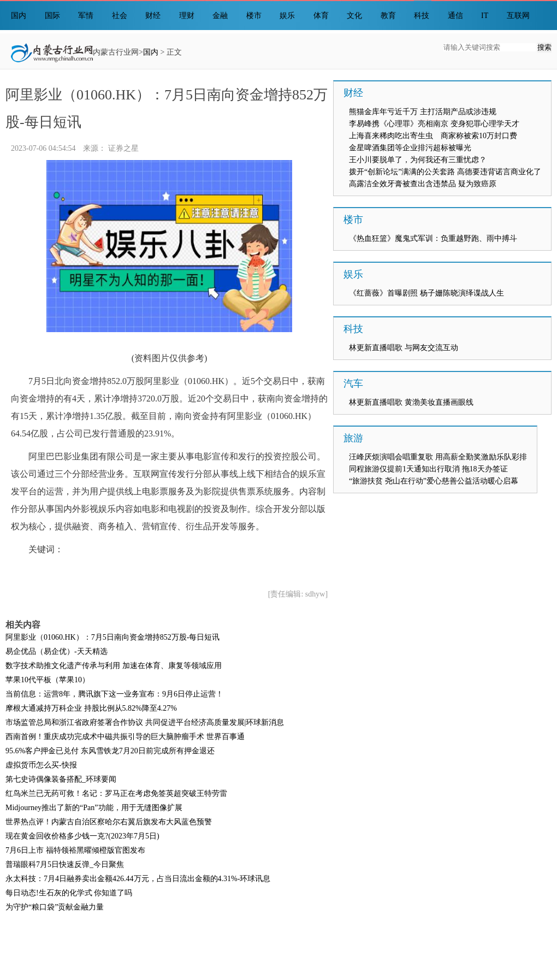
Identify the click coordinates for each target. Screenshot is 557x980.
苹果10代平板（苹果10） (48, 680)
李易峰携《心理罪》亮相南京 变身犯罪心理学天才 (434, 124)
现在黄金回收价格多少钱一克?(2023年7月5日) (82, 836)
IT (485, 16)
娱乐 (287, 16)
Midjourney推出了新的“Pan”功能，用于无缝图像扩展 (94, 808)
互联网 (518, 16)
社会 (120, 16)
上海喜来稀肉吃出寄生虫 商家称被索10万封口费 (433, 136)
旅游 (353, 438)
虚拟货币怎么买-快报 (41, 765)
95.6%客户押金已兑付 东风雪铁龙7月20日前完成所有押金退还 (110, 751)
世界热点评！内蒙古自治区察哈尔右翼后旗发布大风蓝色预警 (109, 822)
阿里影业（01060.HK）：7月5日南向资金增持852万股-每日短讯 (112, 637)
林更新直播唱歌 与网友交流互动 (404, 348)
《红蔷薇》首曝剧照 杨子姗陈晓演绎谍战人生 (426, 293)
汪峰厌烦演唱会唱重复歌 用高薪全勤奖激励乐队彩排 (438, 457)
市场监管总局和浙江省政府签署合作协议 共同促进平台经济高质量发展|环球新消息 (145, 722)
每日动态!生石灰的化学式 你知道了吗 (69, 893)
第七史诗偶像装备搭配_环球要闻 (61, 779)
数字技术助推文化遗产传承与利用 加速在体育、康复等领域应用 (114, 666)
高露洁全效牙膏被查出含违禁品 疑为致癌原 (423, 184)
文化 (354, 16)
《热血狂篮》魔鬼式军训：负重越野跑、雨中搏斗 (433, 238)
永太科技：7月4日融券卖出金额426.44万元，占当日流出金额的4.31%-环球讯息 (138, 879)
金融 (220, 16)
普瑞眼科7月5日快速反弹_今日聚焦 (65, 864)
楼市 (254, 16)
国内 (19, 16)
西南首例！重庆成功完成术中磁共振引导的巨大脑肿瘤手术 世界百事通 (125, 737)
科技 (422, 16)
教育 (388, 16)
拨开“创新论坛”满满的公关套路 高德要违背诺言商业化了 (445, 172)
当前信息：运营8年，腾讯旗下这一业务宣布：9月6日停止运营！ (114, 694)
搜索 (544, 47)
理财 (187, 16)
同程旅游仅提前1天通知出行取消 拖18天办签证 (428, 469)
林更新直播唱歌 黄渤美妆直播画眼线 (411, 402)
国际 (52, 16)
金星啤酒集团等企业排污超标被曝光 (410, 148)
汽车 (353, 383)
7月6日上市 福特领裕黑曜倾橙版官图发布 (75, 850)
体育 (321, 16)
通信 (455, 16)
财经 (153, 16)
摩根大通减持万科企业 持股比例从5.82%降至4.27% (91, 708)
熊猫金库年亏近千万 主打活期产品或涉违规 (423, 112)
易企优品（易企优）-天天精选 (57, 651)
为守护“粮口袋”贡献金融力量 (55, 907)
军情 (86, 16)
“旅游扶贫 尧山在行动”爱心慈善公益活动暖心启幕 (434, 481)
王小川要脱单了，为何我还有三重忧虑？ (418, 160)
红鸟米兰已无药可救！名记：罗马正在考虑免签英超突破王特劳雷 (116, 793)
